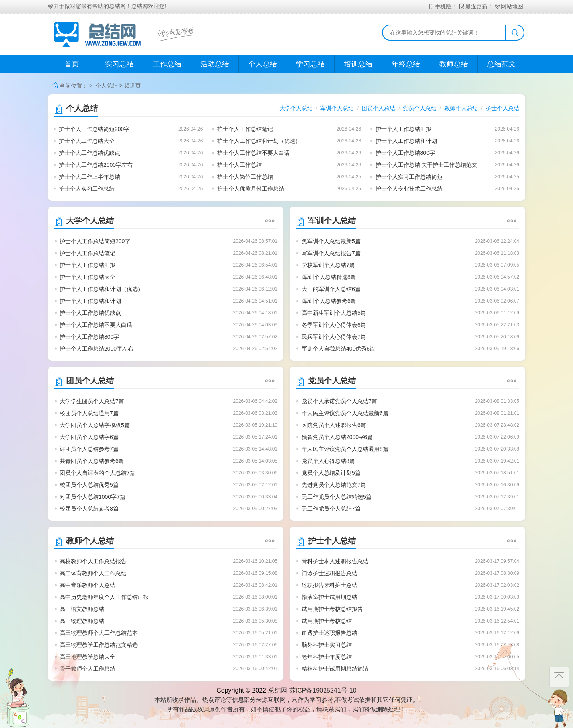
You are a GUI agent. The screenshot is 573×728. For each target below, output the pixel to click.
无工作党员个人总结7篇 (331, 509)
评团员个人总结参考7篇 (89, 449)
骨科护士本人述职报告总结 (335, 561)
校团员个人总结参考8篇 (89, 509)
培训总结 (358, 64)
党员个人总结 (420, 108)
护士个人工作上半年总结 (90, 177)
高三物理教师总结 (82, 621)
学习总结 (310, 64)
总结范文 (501, 64)
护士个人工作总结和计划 (406, 141)
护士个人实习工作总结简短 (409, 177)
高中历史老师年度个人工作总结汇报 (104, 597)
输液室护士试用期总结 (329, 597)
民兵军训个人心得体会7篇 (334, 337)
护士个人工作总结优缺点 (90, 153)
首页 (72, 64)
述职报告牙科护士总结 (329, 585)
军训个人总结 (337, 108)
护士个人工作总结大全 (87, 141)
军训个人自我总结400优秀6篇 (338, 349)
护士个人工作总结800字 (405, 153)
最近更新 (473, 6)
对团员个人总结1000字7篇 (93, 497)
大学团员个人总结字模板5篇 (95, 425)
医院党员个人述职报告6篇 (334, 425)
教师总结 (454, 64)
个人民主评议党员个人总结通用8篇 (345, 449)
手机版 (440, 6)
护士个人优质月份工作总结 (251, 189)
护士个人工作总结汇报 (403, 129)
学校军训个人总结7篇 (328, 265)
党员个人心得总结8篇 (328, 461)
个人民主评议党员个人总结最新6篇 (345, 413)
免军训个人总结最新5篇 (331, 241)
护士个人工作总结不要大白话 (253, 153)
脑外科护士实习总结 (327, 645)
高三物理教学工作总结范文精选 (99, 645)
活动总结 (215, 64)
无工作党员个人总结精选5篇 (337, 497)
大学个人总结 (296, 108)
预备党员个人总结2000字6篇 (337, 437)
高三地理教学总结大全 (88, 657)
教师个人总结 (461, 108)
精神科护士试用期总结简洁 (335, 669)
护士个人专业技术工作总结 (409, 189)
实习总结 (119, 64)
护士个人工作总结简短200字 (94, 129)
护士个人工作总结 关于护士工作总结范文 (427, 165)
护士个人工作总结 (240, 165)
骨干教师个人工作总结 (88, 669)
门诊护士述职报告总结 (329, 573)
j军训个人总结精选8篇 (329, 277)
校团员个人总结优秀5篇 (89, 485)
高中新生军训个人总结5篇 (334, 313)
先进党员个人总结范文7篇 (334, 485)
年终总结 (406, 64)
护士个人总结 (503, 108)
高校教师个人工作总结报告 (93, 561)
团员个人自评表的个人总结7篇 (97, 473)
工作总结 (167, 64)
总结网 (278, 690)
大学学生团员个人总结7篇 (92, 401)
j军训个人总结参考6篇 (329, 301)
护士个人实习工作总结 (87, 189)
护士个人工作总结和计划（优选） (259, 141)
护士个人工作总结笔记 (245, 129)
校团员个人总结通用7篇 (89, 413)
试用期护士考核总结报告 (332, 609)
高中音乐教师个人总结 (88, 585)
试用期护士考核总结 (327, 621)
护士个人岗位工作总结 (245, 177)
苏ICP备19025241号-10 (323, 690)
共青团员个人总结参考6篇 (92, 461)
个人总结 (263, 64)
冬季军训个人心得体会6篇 (334, 325)
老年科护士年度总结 (327, 657)
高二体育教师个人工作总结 (93, 573)
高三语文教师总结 (82, 609)
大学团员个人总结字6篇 (89, 437)
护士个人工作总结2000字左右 (96, 165)
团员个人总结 (378, 108)
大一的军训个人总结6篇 (331, 289)
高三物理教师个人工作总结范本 (99, 633)
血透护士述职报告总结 (329, 633)
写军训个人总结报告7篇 (331, 253)
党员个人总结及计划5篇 (331, 473)
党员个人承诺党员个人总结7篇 (339, 401)
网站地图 (509, 6)
